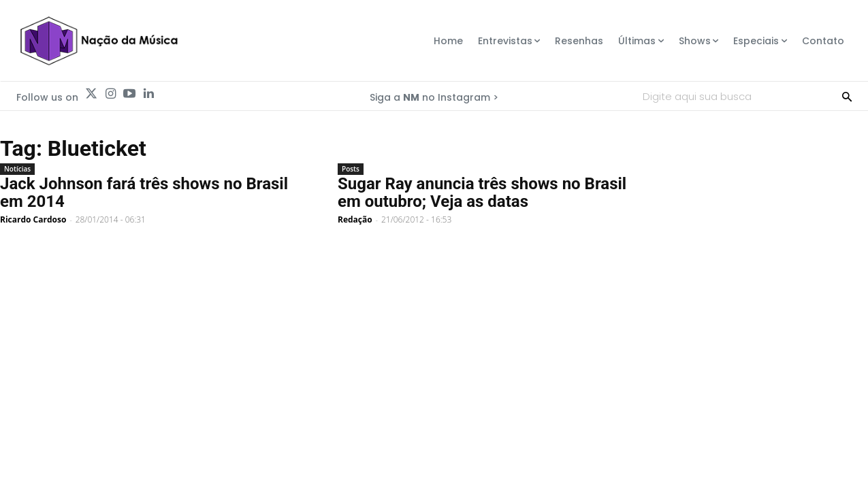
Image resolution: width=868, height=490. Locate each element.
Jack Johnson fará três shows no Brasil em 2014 (144, 193)
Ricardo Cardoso (33, 219)
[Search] (847, 96)
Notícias (17, 169)
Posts (351, 169)
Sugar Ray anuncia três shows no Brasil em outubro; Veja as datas (482, 193)
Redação (355, 219)
